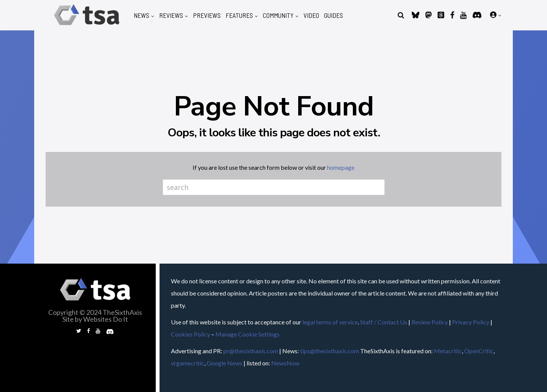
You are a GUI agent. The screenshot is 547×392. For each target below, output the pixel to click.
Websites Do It (106, 319)
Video (311, 15)
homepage (341, 167)
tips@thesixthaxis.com (330, 351)
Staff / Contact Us (384, 322)
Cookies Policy (191, 334)
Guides (334, 15)
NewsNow (285, 363)
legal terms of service (330, 322)
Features (239, 15)
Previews (207, 15)
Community (278, 15)
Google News (224, 363)
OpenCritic (479, 351)
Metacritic (448, 351)
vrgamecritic (188, 363)
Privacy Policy (471, 322)
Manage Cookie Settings (247, 334)
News (141, 15)
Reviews (171, 15)
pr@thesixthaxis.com (251, 351)
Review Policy (430, 322)
